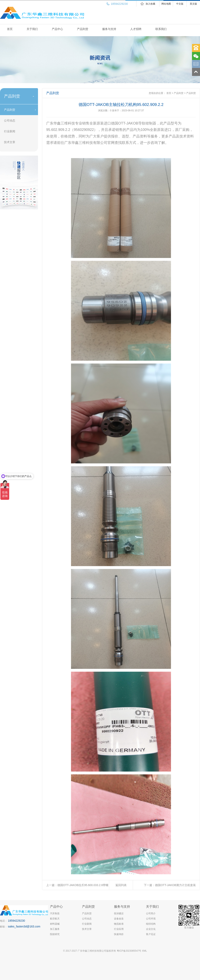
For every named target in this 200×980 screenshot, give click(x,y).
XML (144, 951)
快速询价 (119, 934)
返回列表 (121, 885)
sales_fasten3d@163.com (24, 926)
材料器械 (55, 924)
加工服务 (55, 929)
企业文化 (151, 929)
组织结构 (151, 924)
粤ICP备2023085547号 (129, 951)
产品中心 (57, 29)
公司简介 (151, 913)
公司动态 (10, 121)
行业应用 (119, 929)
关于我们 (32, 29)
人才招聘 (136, 29)
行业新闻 (10, 131)
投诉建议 (119, 913)
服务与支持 (109, 29)
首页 (10, 29)
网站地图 (166, 4)
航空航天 (55, 919)
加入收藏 (150, 4)
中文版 (180, 4)
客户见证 (151, 934)
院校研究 (55, 934)
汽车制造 (55, 913)
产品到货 (83, 29)
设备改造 (119, 919)
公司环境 (151, 919)
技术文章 (10, 142)
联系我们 (161, 29)
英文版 (193, 4)
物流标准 (119, 924)
